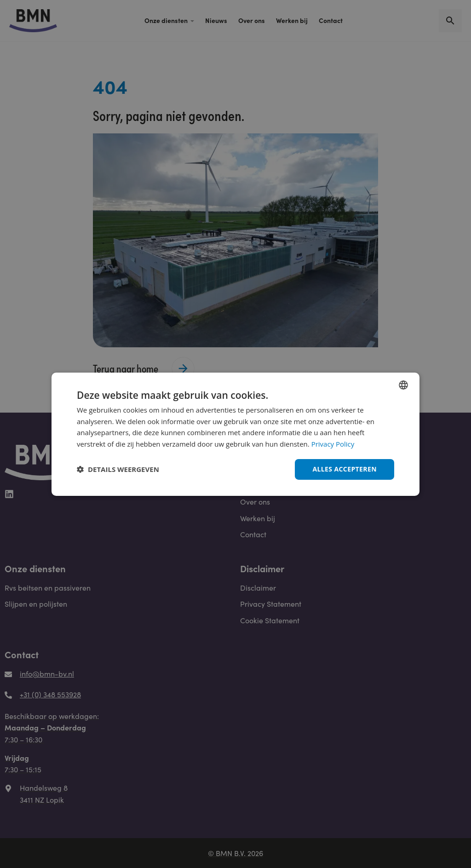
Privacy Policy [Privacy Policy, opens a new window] (333, 444)
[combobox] (403, 385)
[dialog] (235, 434)
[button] (118, 469)
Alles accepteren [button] (345, 469)
